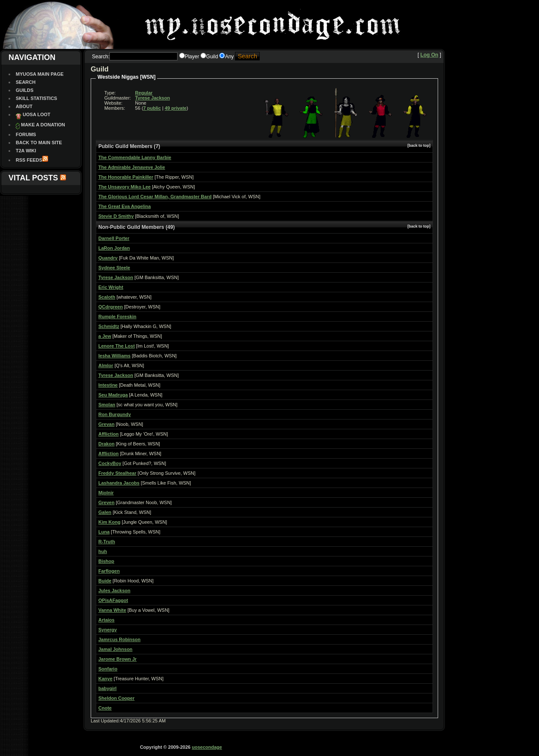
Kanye (105, 679)
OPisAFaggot (113, 600)
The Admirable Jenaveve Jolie (132, 167)
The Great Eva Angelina (125, 206)
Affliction (109, 434)
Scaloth (107, 297)
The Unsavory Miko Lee (125, 187)
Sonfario (108, 669)
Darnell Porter (114, 238)
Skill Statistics (36, 98)
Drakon (106, 444)
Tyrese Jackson (152, 98)
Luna (104, 532)
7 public (152, 108)
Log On (429, 55)
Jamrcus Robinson (119, 639)
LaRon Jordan (114, 248)
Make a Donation (43, 125)
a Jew (105, 336)
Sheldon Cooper (116, 698)
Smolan (107, 405)
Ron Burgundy (115, 414)
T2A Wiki (26, 151)
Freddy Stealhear (117, 473)
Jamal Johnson (115, 649)
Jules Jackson (114, 591)
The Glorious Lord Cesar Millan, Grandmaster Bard (155, 197)
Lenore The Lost (117, 346)
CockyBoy (110, 463)
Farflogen (109, 571)
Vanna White (112, 610)
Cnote (105, 708)
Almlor (106, 365)
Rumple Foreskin (117, 317)
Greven (106, 502)
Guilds (25, 90)
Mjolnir (106, 493)
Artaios (106, 620)
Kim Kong (109, 522)
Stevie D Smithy (116, 216)
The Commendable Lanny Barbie (135, 157)
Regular (144, 93)
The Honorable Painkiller (126, 177)
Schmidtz (109, 326)
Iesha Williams (115, 356)
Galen (105, 512)
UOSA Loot (36, 114)
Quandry (108, 258)
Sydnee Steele (114, 268)
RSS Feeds (29, 160)
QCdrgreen (110, 307)
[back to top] (419, 145)
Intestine (108, 385)
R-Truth (107, 542)
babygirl (108, 688)
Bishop (106, 561)
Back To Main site (39, 143)
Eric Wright (111, 287)
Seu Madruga (113, 395)
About (24, 106)
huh (103, 551)
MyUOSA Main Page (40, 74)
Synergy (108, 630)
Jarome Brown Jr (118, 659)
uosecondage (207, 747)
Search (26, 82)
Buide (105, 581)
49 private (176, 108)
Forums (26, 134)
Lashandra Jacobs (119, 483)
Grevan (106, 424)
